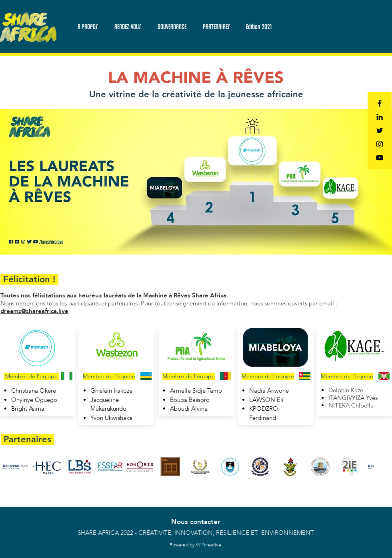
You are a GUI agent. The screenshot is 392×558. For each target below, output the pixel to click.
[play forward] (364, 467)
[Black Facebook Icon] (380, 103)
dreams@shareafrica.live (34, 311)
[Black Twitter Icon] (380, 130)
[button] (127, 27)
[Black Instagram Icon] (380, 144)
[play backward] (10, 467)
